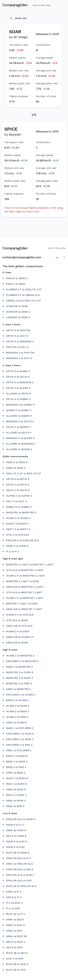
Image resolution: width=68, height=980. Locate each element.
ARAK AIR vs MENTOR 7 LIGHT (24, 609)
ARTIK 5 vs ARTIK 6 (18, 485)
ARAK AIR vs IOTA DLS (19, 626)
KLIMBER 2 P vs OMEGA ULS (23, 295)
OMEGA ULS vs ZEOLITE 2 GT (24, 301)
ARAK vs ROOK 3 (16, 801)
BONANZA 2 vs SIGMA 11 (20, 405)
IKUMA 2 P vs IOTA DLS (20, 615)
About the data (42, 5)
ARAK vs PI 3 (14, 892)
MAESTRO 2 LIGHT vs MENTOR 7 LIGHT (30, 565)
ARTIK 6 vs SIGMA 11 (18, 371)
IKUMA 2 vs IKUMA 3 (18, 518)
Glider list (18, 18)
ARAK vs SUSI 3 (15, 925)
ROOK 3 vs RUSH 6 (17, 778)
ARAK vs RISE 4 (15, 806)
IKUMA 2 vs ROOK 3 (18, 711)
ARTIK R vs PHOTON (18, 330)
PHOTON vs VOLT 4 (17, 347)
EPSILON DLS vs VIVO (19, 880)
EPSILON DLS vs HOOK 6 (21, 819)
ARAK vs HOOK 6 (16, 830)
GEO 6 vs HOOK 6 (16, 836)
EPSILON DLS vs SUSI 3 (20, 875)
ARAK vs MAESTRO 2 (18, 689)
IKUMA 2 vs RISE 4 (17, 717)
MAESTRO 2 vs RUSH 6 (20, 672)
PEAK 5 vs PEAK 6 (17, 462)
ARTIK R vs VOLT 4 (17, 336)
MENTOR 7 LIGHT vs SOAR (22, 604)
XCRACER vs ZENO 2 (18, 312)
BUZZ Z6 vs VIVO (16, 970)
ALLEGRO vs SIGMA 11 (19, 416)
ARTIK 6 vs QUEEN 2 (18, 388)
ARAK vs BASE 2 (16, 773)
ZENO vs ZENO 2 (16, 468)
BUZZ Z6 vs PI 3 (15, 914)
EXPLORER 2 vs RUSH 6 (20, 734)
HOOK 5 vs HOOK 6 (17, 546)
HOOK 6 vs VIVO (15, 847)
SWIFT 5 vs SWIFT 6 (18, 529)
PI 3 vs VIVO (13, 908)
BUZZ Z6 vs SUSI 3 (17, 964)
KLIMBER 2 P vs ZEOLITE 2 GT (24, 289)
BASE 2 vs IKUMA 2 (17, 700)
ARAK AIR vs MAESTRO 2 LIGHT (25, 587)
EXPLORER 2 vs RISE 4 (19, 745)
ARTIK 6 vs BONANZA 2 (20, 382)
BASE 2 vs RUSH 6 (17, 756)
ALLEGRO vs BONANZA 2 (21, 444)
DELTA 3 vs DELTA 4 (18, 490)
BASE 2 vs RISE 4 (16, 767)
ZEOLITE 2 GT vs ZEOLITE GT (24, 473)
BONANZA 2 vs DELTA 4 (20, 421)
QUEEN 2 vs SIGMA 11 (19, 410)
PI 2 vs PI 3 (13, 551)
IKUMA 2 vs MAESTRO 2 (20, 656)
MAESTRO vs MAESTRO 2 (21, 512)
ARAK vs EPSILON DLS (19, 864)
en (57, 258)
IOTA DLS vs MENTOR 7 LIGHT (24, 592)
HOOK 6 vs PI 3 (15, 825)
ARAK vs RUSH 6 (16, 789)
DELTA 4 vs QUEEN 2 (18, 427)
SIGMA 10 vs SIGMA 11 (19, 507)
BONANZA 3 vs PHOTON (20, 353)
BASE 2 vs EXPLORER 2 (20, 728)
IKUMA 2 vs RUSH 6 (18, 706)
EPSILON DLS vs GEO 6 (20, 869)
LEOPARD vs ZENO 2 (18, 317)
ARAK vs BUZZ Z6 (17, 936)
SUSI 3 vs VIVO (15, 959)
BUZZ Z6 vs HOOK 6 (18, 853)
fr (65, 258)
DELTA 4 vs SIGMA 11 (18, 399)
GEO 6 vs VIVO (14, 947)
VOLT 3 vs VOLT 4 (16, 501)
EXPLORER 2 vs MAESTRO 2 (22, 661)
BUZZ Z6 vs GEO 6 (17, 953)
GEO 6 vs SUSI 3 (16, 942)
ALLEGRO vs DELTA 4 (19, 433)
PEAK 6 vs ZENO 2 (17, 278)
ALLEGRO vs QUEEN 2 (19, 449)
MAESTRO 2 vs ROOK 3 (20, 678)
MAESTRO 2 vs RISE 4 (19, 683)
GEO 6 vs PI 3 (14, 897)
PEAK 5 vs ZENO (16, 284)
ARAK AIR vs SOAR (17, 643)
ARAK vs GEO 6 (15, 920)
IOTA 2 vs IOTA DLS (18, 535)
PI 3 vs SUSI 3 (14, 903)
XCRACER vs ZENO (17, 306)
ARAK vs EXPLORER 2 (19, 750)
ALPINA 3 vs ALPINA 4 (19, 496)
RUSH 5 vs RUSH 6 (17, 524)
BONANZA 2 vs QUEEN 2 (20, 438)
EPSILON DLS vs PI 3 (18, 858)
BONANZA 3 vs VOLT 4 (19, 358)
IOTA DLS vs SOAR (17, 620)
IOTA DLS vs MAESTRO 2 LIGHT (25, 570)
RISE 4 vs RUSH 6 (16, 784)
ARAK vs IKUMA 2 (17, 722)
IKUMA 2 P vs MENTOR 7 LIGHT (25, 598)
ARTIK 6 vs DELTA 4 (18, 377)
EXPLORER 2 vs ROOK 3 (20, 739)
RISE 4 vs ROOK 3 (16, 795)
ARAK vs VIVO (14, 931)
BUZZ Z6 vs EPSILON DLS (21, 886)
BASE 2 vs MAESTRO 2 (19, 667)
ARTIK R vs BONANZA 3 (20, 341)
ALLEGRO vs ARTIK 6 (18, 394)
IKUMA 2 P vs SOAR (18, 631)
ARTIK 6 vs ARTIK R (18, 479)
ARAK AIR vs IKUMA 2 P (20, 637)
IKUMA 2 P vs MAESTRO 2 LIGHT (26, 576)
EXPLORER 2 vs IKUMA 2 (21, 695)
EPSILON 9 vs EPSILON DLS (22, 540)
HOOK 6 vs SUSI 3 (17, 841)
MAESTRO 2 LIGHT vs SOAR (23, 581)
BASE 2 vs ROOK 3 (17, 762)
